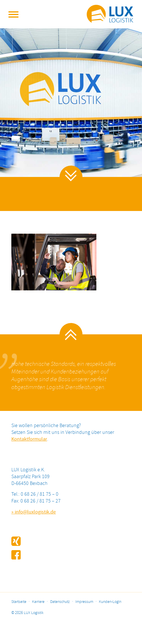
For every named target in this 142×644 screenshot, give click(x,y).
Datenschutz (60, 602)
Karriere (38, 602)
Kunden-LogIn (110, 602)
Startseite (19, 602)
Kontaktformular (29, 439)
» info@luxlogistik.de (34, 512)
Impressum (84, 602)
